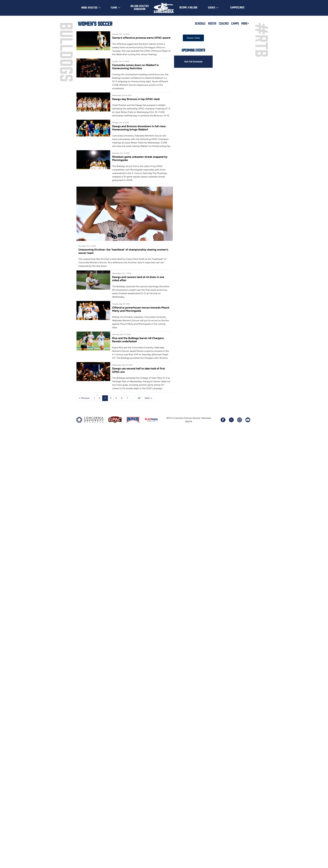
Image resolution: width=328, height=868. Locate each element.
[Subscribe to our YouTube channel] (248, 420)
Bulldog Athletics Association (140, 7)
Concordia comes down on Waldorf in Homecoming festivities (135, 67)
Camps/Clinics (237, 7)
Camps (235, 23)
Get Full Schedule (193, 62)
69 (139, 398)
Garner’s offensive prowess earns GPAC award (141, 38)
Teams (114, 7)
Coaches (224, 23)
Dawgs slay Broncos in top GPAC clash (136, 99)
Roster (212, 23)
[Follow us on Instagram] (239, 420)
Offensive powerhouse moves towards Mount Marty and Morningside (141, 309)
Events (212, 7)
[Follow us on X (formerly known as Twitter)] (231, 420)
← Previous (84, 398)
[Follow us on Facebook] (223, 420)
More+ (245, 23)
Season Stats (193, 38)
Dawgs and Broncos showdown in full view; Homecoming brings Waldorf (139, 128)
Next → (148, 398)
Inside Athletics (89, 7)
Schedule (200, 23)
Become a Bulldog (188, 7)
